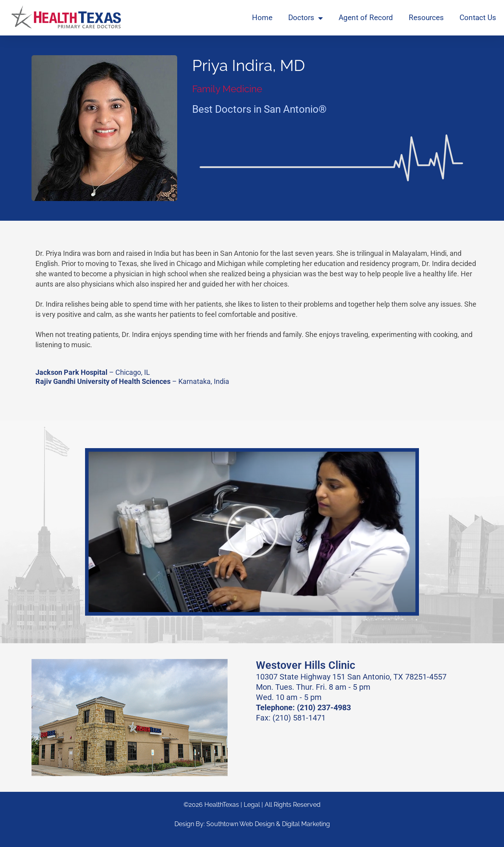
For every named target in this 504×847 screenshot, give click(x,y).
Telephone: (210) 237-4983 (303, 707)
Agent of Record (366, 18)
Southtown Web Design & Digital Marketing (268, 824)
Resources (426, 18)
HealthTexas (222, 805)
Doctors (306, 18)
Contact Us (478, 18)
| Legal (251, 805)
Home (262, 18)
